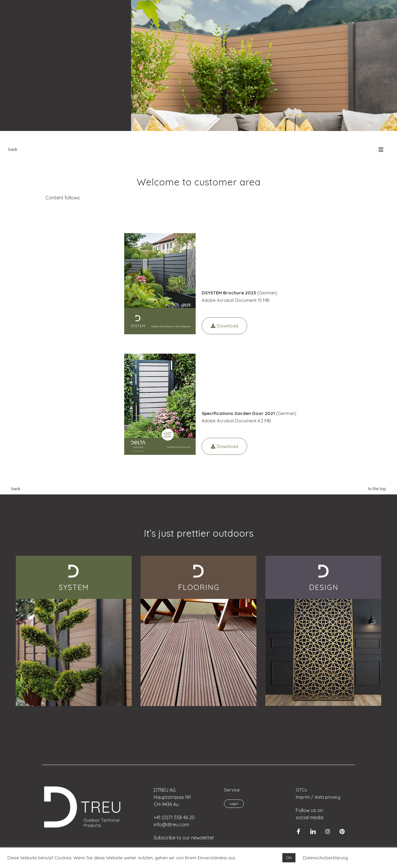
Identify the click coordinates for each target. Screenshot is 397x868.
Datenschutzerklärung (325, 858)
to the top (377, 489)
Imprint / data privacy (318, 797)
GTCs (301, 790)
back (16, 489)
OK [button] (289, 858)
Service (232, 790)
